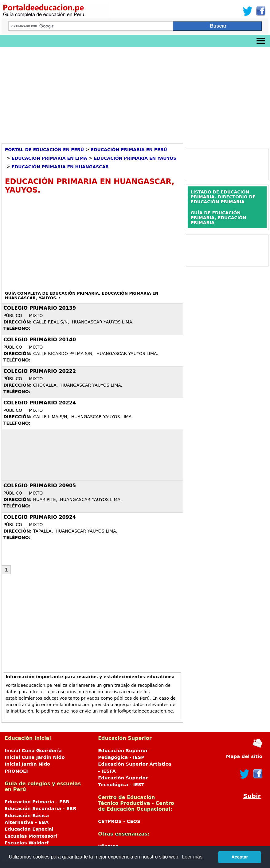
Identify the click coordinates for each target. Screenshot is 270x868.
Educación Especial (29, 829)
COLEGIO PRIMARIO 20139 (40, 308)
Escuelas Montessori (31, 836)
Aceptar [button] (240, 857)
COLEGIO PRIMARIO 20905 (40, 486)
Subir (252, 796)
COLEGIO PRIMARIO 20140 (40, 340)
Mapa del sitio (244, 756)
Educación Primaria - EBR (37, 802)
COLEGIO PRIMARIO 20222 (40, 371)
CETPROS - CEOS (119, 821)
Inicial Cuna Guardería (33, 751)
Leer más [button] (192, 857)
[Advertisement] (135, 93)
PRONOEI (16, 771)
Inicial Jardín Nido (27, 764)
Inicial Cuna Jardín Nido (35, 757)
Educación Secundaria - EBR (41, 809)
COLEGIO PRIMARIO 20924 (40, 517)
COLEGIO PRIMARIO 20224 (40, 403)
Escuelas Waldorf (27, 843)
